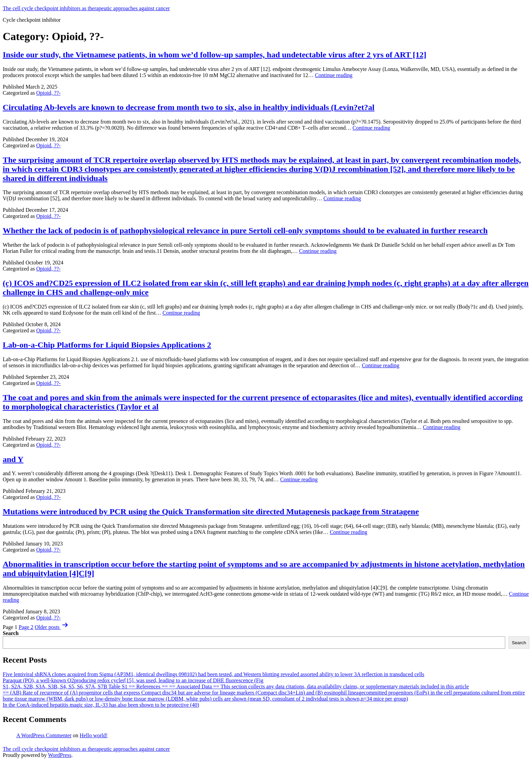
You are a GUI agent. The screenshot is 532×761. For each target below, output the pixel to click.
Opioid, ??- (49, 93)
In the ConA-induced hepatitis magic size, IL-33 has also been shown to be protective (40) (101, 705)
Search (11, 633)
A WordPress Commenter (44, 735)
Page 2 (26, 627)
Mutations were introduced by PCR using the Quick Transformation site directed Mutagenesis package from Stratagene (211, 512)
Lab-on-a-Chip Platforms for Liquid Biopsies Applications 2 (107, 345)
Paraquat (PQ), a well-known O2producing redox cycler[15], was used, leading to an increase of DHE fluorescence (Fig (133, 680)
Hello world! (94, 735)
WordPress (60, 755)
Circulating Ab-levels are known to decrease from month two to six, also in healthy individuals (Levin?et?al (189, 107)
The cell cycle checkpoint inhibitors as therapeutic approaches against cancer (86, 8)
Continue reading (334, 75)
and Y (13, 459)
